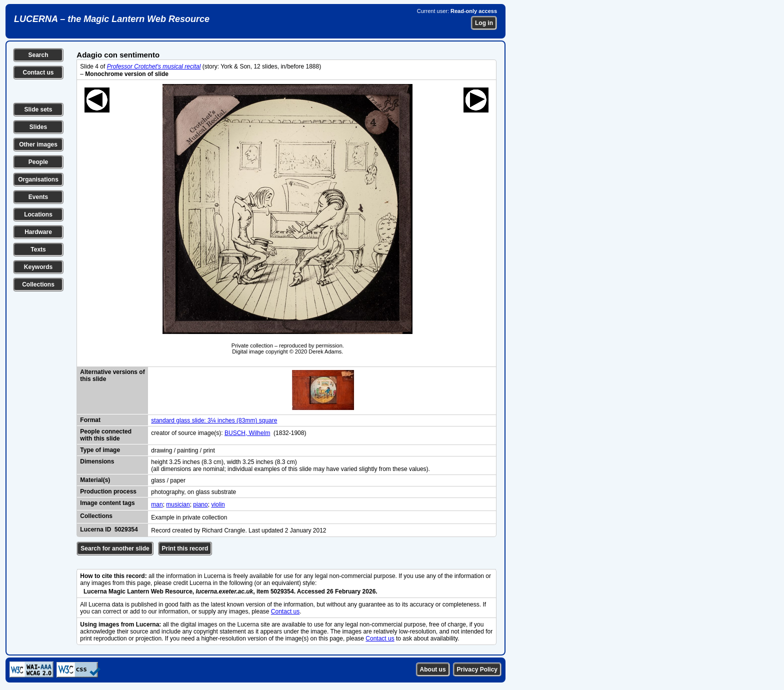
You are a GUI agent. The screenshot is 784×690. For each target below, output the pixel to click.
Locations (38, 214)
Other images (38, 144)
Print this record (185, 548)
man (157, 504)
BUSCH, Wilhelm (247, 433)
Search (38, 55)
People (38, 162)
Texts (38, 249)
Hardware (38, 232)
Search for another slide (115, 548)
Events (38, 197)
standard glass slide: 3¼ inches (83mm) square (214, 420)
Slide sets (38, 109)
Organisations (38, 179)
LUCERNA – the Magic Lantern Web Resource (112, 19)
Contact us (38, 72)
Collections (38, 284)
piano (200, 504)
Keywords (38, 267)
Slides (38, 127)
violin (218, 504)
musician (178, 504)
